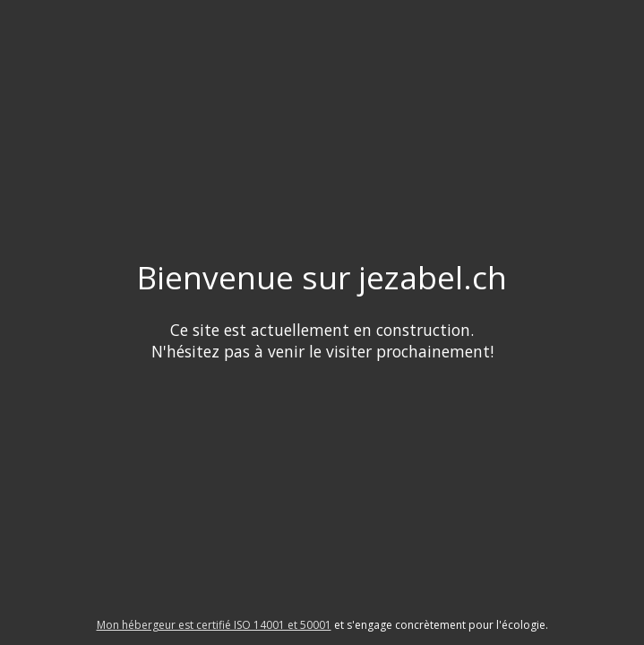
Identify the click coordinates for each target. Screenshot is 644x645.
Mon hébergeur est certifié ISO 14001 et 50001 (214, 625)
